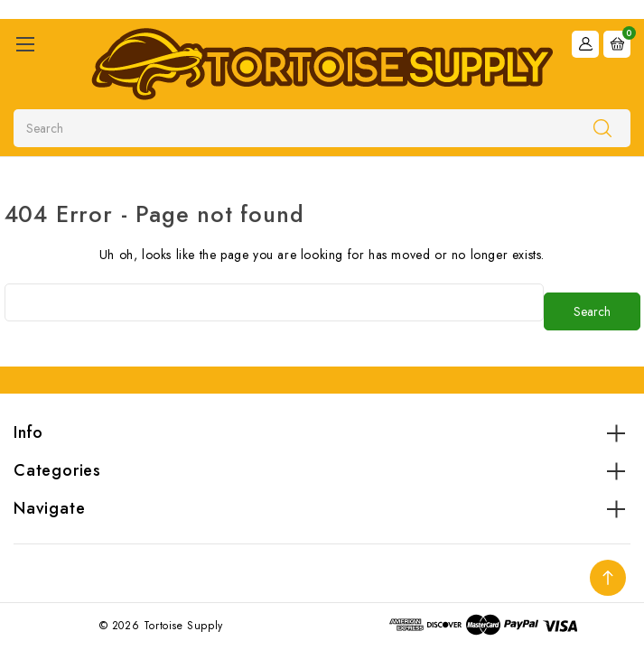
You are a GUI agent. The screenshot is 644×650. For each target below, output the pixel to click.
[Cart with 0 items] (617, 42)
